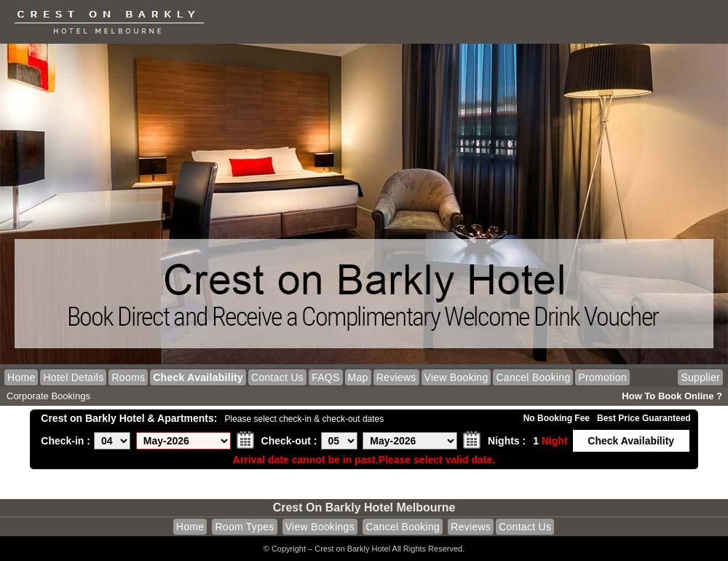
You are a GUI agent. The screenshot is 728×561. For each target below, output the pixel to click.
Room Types (244, 527)
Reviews (396, 377)
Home (21, 377)
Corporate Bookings (48, 396)
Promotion (602, 377)
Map (358, 377)
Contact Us (277, 377)
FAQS (325, 377)
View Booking (456, 377)
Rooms (128, 377)
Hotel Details (73, 377)
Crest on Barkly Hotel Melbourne (364, 507)
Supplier (700, 377)
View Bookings (320, 527)
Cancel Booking (533, 377)
